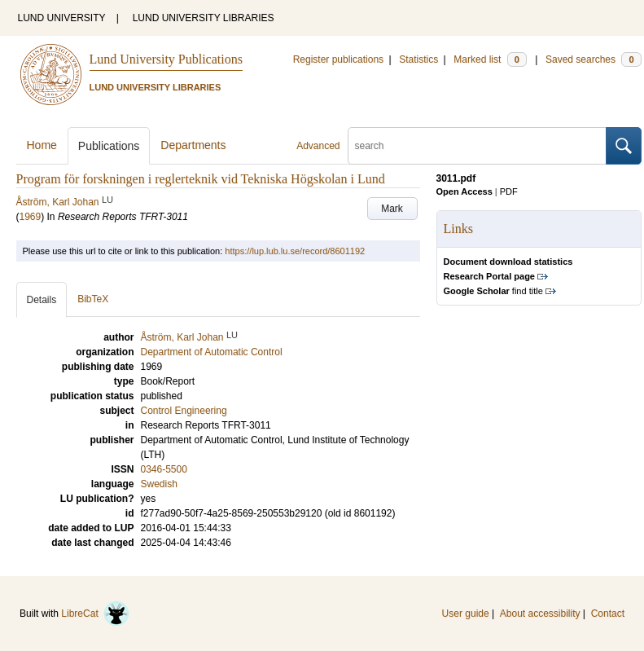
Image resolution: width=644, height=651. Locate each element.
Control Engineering (184, 411)
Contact (608, 614)
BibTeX (93, 299)
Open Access (464, 191)
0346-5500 (164, 469)
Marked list (490, 59)
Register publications (338, 59)
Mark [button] (392, 209)
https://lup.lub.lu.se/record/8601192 (295, 251)
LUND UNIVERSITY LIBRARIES (204, 18)
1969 (31, 217)
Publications (109, 146)
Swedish (159, 484)
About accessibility (540, 614)
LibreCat (95, 614)
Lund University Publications (166, 59)
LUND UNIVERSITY (62, 18)
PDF (509, 191)
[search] (477, 146)
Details (42, 300)
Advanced (318, 146)
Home (42, 145)
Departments (193, 145)
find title (493, 291)
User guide (466, 614)
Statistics (418, 59)
